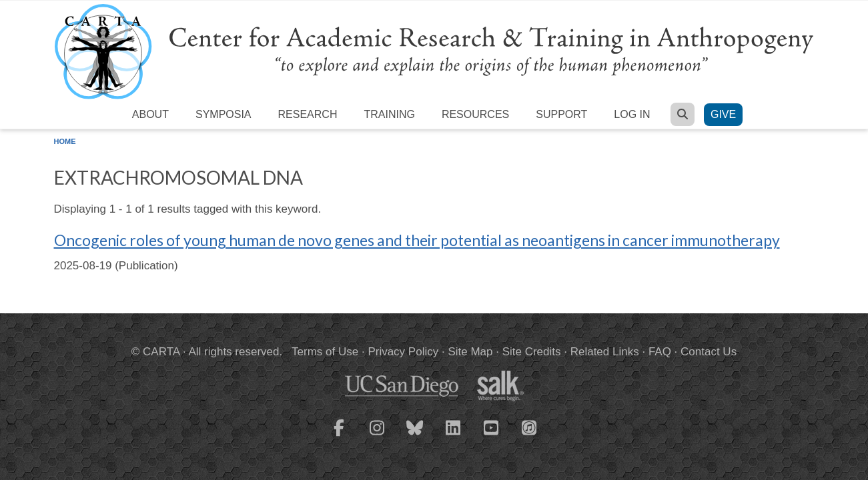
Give (723, 114)
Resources (475, 114)
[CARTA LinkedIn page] (453, 436)
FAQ (660, 352)
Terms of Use (325, 352)
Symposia (224, 114)
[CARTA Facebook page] (339, 436)
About (150, 114)
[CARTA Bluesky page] (415, 436)
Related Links (605, 352)
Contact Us (709, 352)
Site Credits (532, 352)
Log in (632, 114)
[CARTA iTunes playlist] (529, 427)
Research (308, 114)
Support (561, 114)
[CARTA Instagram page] (377, 436)
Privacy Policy (403, 352)
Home (65, 141)
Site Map (470, 352)
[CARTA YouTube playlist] (491, 436)
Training (389, 114)
